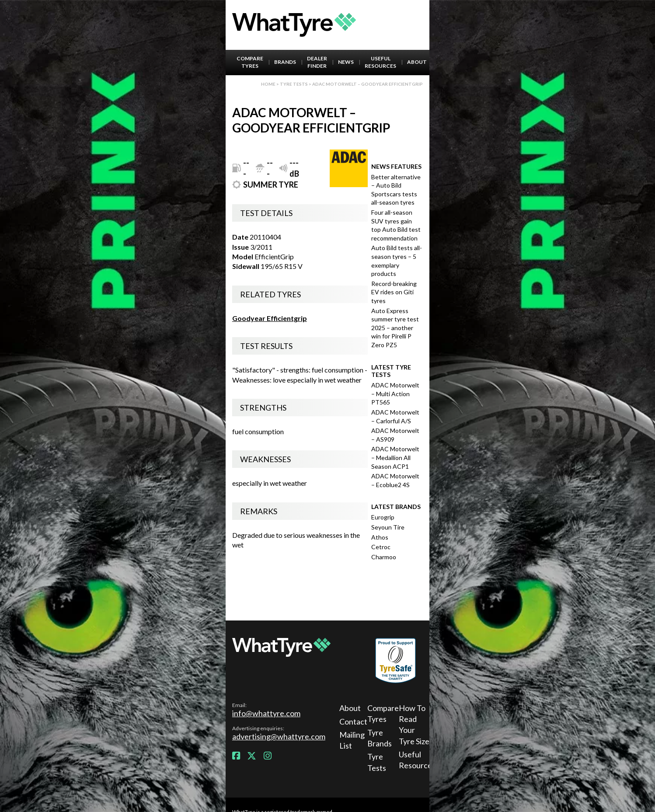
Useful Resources (380, 62)
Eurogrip (383, 517)
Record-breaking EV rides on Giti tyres (394, 292)
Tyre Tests (294, 84)
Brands (285, 62)
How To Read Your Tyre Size (414, 725)
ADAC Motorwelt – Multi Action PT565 (395, 394)
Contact (352, 721)
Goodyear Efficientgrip (270, 318)
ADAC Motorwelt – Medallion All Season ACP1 (395, 457)
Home (268, 84)
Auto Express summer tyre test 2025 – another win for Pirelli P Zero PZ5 (395, 328)
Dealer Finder (317, 62)
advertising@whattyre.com (279, 736)
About (417, 62)
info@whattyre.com (266, 713)
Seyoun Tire (388, 527)
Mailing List (352, 740)
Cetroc (381, 547)
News (346, 62)
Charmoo (384, 557)
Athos (380, 537)
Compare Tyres (250, 62)
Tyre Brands (380, 738)
